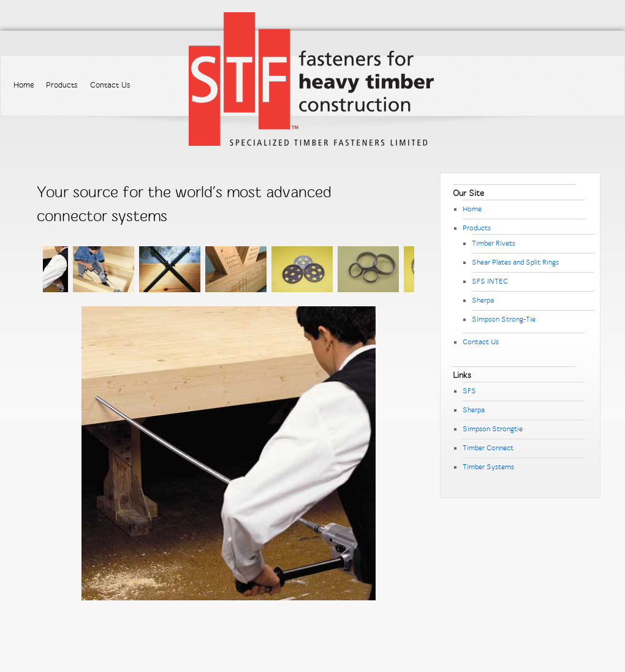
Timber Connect (488, 448)
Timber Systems (488, 467)
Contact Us (110, 85)
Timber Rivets (494, 243)
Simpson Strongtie (493, 429)
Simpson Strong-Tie (504, 319)
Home (24, 85)
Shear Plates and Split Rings (515, 262)
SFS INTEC (490, 281)
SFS (469, 391)
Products (62, 85)
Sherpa (483, 300)
